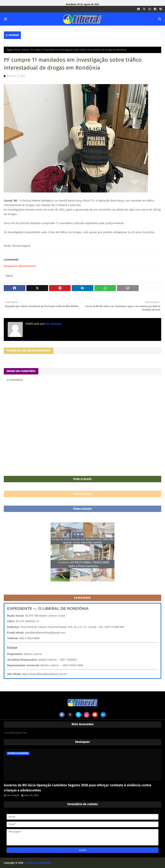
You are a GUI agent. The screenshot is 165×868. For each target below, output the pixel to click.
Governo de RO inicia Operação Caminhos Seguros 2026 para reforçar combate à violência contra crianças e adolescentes (78, 788)
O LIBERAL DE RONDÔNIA (38, 863)
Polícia (25, 50)
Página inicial (13, 50)
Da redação (53, 324)
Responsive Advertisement (20, 266)
